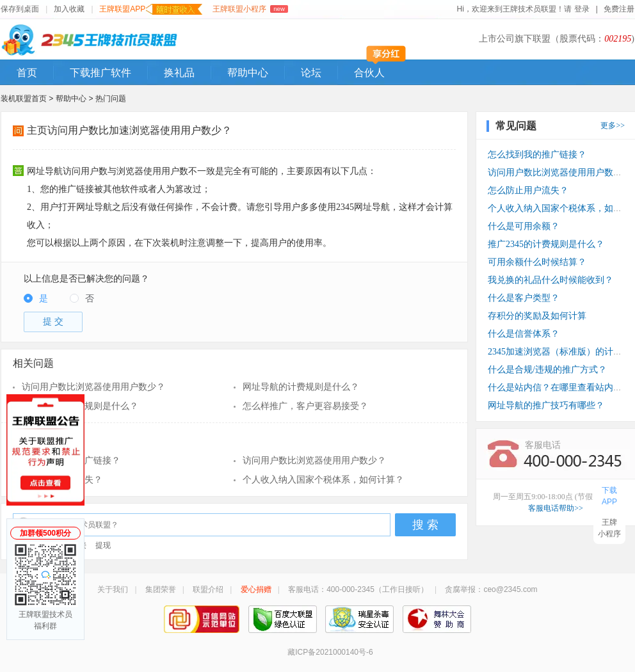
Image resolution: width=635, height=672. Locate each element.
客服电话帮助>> (556, 508)
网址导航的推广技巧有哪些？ (546, 405)
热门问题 (111, 99)
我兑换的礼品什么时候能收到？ (551, 280)
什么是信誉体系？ (524, 334)
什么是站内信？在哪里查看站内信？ (559, 388)
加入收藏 (69, 9)
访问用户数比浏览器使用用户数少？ (93, 387)
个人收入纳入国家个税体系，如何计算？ (323, 480)
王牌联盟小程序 (250, 9)
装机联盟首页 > (27, 99)
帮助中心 (248, 73)
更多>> (613, 125)
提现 (103, 545)
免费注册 (619, 9)
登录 (582, 9)
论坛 (311, 73)
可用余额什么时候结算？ (537, 262)
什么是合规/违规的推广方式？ (547, 370)
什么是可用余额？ (524, 226)
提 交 (53, 322)
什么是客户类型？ (524, 298)
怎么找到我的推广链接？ (71, 460)
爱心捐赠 (256, 589)
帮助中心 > (76, 99)
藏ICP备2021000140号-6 (330, 652)
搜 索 (425, 525)
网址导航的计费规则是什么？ (301, 387)
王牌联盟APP (151, 9)
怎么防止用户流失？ (62, 480)
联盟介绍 (208, 589)
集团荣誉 (161, 589)
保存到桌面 (20, 9)
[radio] (36, 299)
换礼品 (179, 73)
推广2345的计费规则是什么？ (80, 406)
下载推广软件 (100, 73)
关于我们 (113, 589)
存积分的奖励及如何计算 (537, 316)
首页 (27, 73)
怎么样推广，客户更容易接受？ (305, 406)
